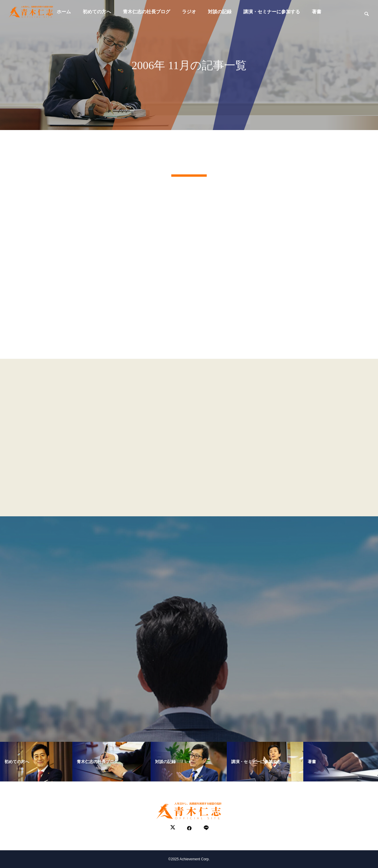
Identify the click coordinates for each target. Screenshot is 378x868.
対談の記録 (220, 12)
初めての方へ (97, 12)
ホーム (64, 12)
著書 (317, 12)
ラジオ (189, 12)
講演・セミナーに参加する (272, 12)
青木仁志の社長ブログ (146, 12)
